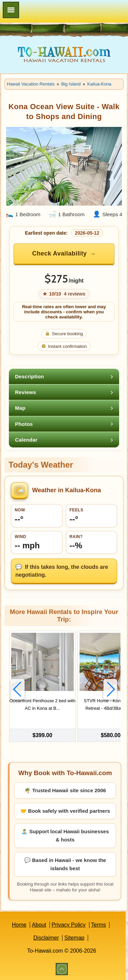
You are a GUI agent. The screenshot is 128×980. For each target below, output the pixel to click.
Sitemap (74, 938)
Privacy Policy (69, 925)
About (39, 925)
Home (19, 925)
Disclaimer (46, 938)
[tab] (64, 376)
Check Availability (59, 253)
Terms (99, 925)
